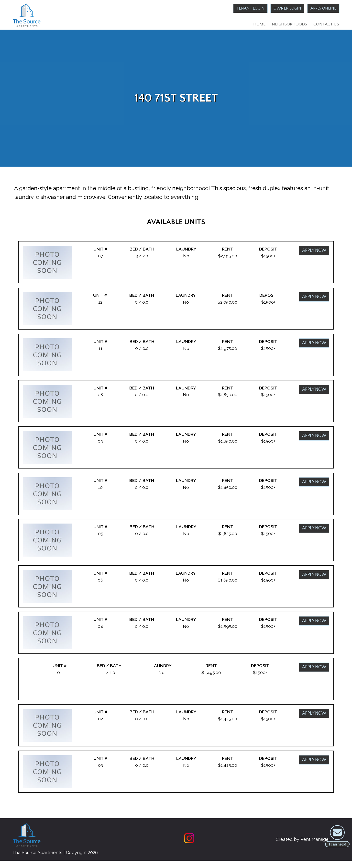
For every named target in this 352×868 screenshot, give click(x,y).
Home (258, 24)
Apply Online (323, 8)
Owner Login (284, 8)
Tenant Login (245, 8)
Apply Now (314, 252)
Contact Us (326, 24)
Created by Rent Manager (300, 847)
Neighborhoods (289, 24)
